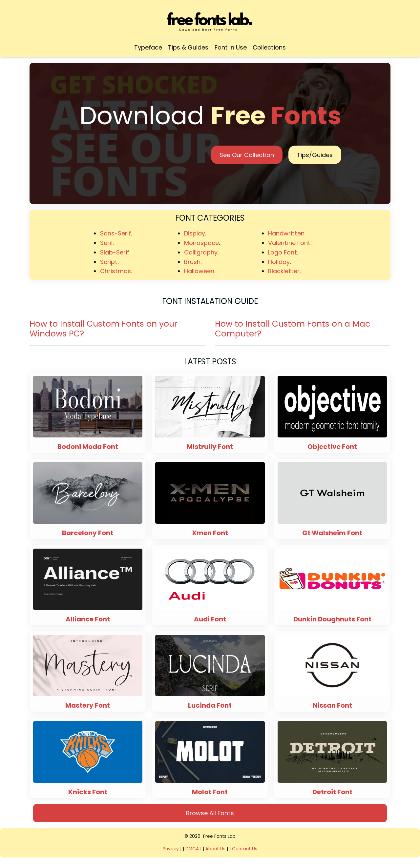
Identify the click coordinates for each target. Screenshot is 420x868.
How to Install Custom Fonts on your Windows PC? (103, 329)
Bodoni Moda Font (88, 447)
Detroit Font (332, 792)
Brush (192, 262)
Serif (107, 243)
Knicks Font (88, 792)
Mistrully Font (210, 447)
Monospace (201, 243)
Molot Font (210, 792)
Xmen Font (210, 533)
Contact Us (245, 849)
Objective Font (332, 447)
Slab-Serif (115, 252)
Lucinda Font (210, 705)
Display (195, 233)
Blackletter (284, 271)
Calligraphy (201, 252)
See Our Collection (247, 155)
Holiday (279, 262)
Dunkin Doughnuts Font (332, 619)
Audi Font (210, 619)
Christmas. (116, 271)
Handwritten (286, 233)
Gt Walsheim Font (332, 533)
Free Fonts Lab (219, 836)
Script (109, 262)
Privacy (171, 849)
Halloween (199, 271)
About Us (215, 849)
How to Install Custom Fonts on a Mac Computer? (293, 329)
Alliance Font (88, 619)
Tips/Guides (315, 155)
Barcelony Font (88, 533)
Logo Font (283, 252)
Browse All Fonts (210, 813)
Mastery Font (88, 705)
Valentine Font (289, 243)
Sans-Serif (115, 233)
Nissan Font (332, 705)
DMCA (192, 849)
